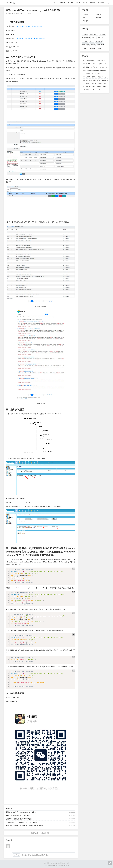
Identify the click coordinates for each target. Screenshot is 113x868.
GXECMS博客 (10, 3)
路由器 (78, 3)
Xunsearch (103, 34)
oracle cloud (100, 45)
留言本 (85, 3)
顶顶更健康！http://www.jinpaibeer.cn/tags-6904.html (98, 83)
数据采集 (93, 3)
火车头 (94, 38)
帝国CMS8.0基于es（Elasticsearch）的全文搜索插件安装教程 (25, 826)
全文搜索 (85, 41)
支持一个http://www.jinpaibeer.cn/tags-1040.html (96, 70)
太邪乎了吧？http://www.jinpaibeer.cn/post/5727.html (98, 90)
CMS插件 (62, 3)
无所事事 (10, 13)
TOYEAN (66, 865)
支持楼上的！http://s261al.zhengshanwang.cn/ (96, 67)
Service (99, 48)
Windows (92, 48)
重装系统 (85, 48)
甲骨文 (93, 45)
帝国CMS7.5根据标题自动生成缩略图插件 (19, 819)
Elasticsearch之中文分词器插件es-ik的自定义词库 (21, 822)
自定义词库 (99, 41)
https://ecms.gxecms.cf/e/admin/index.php (29, 26)
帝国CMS (85, 34)
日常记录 (101, 3)
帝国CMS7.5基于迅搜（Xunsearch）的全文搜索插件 (22, 812)
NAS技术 (70, 3)
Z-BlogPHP (54, 865)
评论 (17, 855)
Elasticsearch (86, 38)
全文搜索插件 (94, 34)
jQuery (91, 41)
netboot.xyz (86, 45)
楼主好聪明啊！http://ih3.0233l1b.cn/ (93, 74)
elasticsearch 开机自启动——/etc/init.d (18, 816)
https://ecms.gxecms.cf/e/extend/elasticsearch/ (30, 39)
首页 (55, 3)
